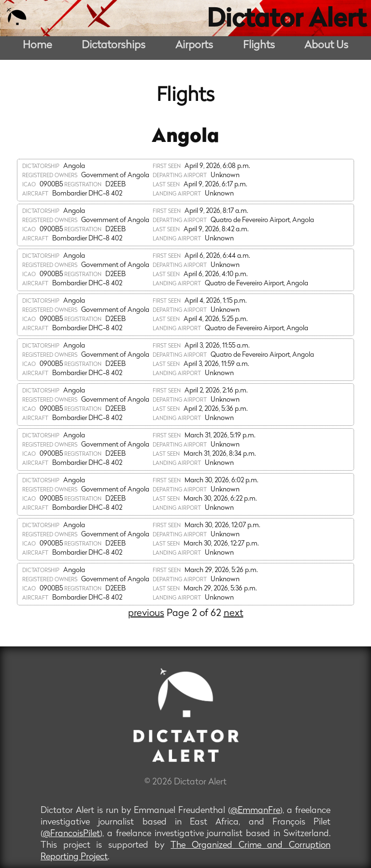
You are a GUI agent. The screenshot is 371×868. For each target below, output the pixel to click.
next (234, 614)
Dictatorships (114, 46)
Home (37, 46)
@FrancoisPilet (71, 834)
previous (146, 614)
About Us (326, 46)
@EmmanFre (255, 811)
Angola (185, 137)
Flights (259, 46)
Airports (194, 46)
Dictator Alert (286, 20)
